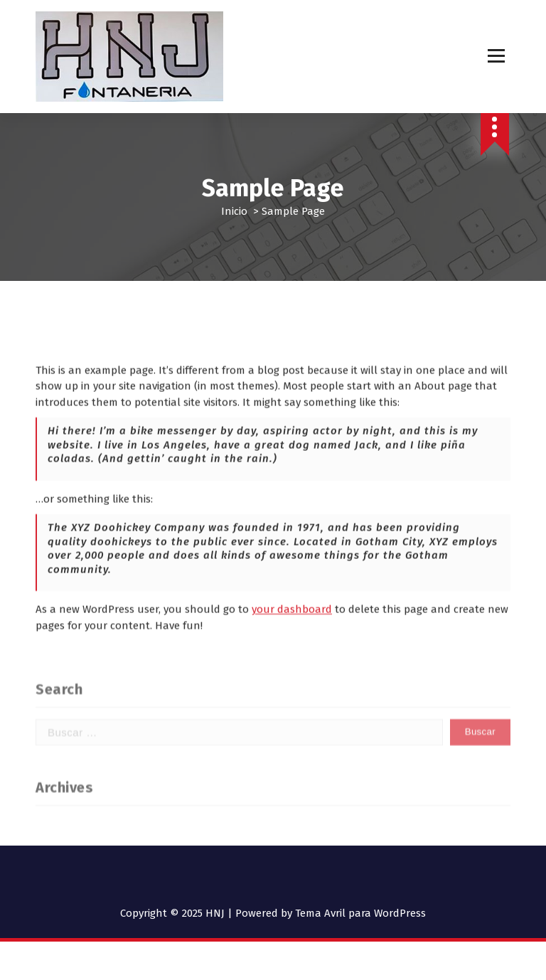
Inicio (234, 211)
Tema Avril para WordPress (360, 913)
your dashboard (292, 634)
